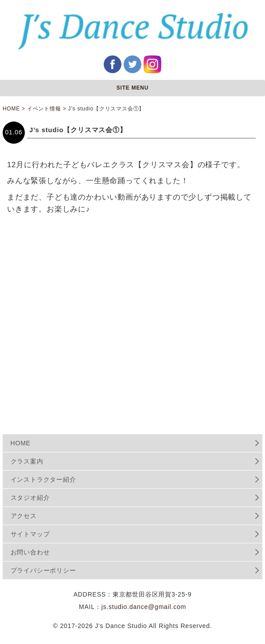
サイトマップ (30, 534)
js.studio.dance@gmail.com (144, 607)
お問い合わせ (30, 552)
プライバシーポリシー (43, 570)
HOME (21, 443)
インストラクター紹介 (43, 479)
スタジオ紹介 (30, 498)
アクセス (24, 516)
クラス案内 (27, 461)
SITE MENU (133, 88)
